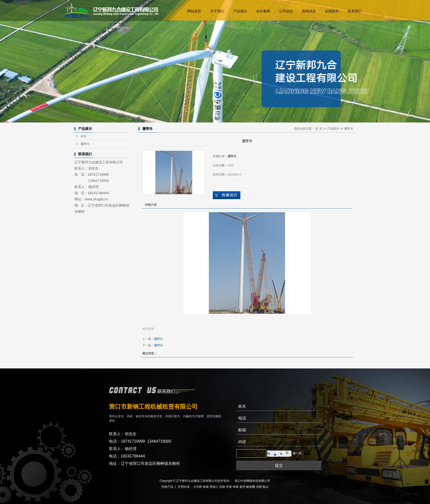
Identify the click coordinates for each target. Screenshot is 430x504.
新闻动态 (309, 11)
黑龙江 (214, 487)
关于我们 (217, 11)
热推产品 (167, 487)
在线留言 (332, 11)
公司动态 (286, 11)
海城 (206, 487)
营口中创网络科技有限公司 (252, 481)
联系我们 (355, 11)
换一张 (297, 453)
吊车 (84, 136)
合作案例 (263, 11)
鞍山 (266, 487)
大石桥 (197, 487)
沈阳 (259, 487)
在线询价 (227, 195)
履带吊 (85, 144)
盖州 (242, 487)
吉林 (222, 487)
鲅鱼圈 (251, 487)
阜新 (236, 487)
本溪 (229, 487)
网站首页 (195, 11)
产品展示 (240, 11)
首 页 (319, 129)
